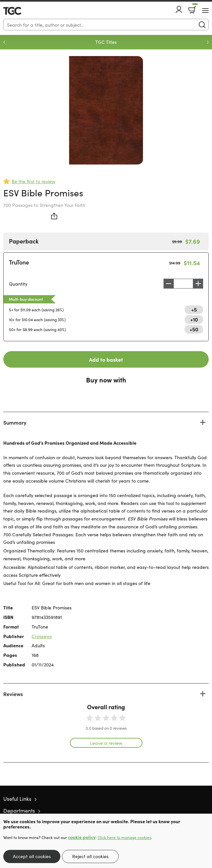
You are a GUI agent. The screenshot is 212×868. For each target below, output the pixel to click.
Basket (194, 8)
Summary (15, 422)
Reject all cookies (90, 856)
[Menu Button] (205, 11)
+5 (194, 309)
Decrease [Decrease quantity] (168, 284)
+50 (194, 329)
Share (54, 216)
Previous (4, 42)
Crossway (42, 636)
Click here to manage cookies (124, 837)
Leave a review (106, 743)
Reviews (13, 694)
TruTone (19, 262)
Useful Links (17, 798)
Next (208, 42)
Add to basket (106, 359)
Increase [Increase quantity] (198, 284)
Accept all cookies (32, 856)
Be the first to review (33, 181)
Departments (19, 810)
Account (179, 9)
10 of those (22, 11)
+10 (194, 319)
